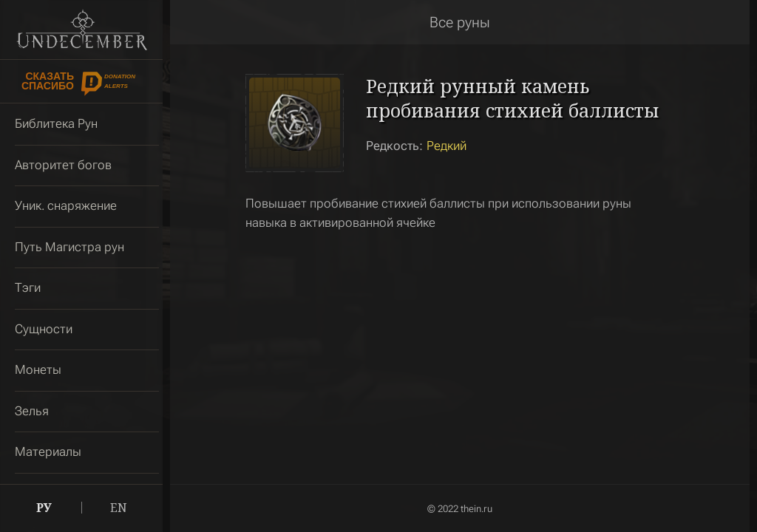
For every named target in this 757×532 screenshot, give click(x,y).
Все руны (460, 22)
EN (119, 508)
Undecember (82, 30)
